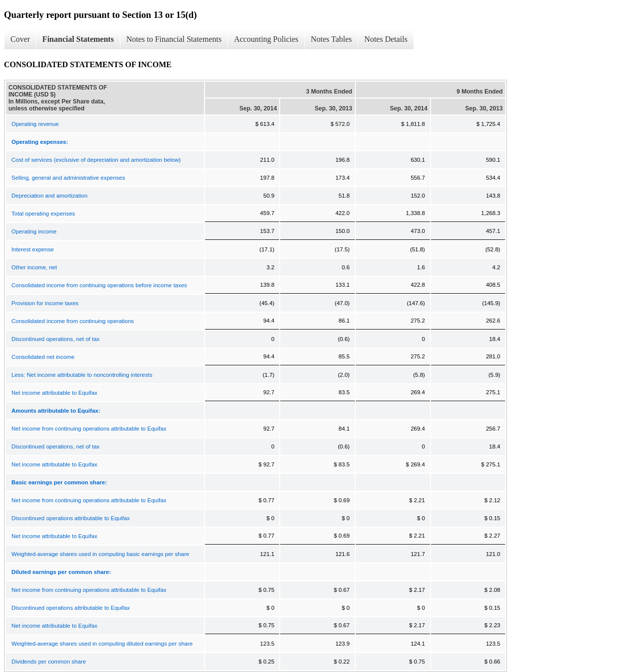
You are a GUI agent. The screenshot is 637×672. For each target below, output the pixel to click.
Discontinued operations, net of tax (55, 339)
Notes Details (386, 39)
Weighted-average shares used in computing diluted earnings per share (102, 644)
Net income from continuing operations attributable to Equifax (89, 429)
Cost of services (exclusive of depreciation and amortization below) (96, 160)
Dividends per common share (49, 662)
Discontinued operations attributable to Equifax (71, 518)
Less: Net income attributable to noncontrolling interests (82, 375)
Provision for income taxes (45, 303)
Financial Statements (78, 39)
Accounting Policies (266, 39)
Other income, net (34, 267)
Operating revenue (35, 124)
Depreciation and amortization (50, 196)
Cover (20, 39)
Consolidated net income (43, 357)
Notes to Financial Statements (174, 39)
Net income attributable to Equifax (54, 393)
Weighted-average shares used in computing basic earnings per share (100, 554)
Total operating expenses (43, 214)
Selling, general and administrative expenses (68, 178)
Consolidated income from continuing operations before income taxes (99, 285)
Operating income (34, 231)
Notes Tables (332, 39)
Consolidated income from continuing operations (73, 321)
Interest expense (33, 249)
